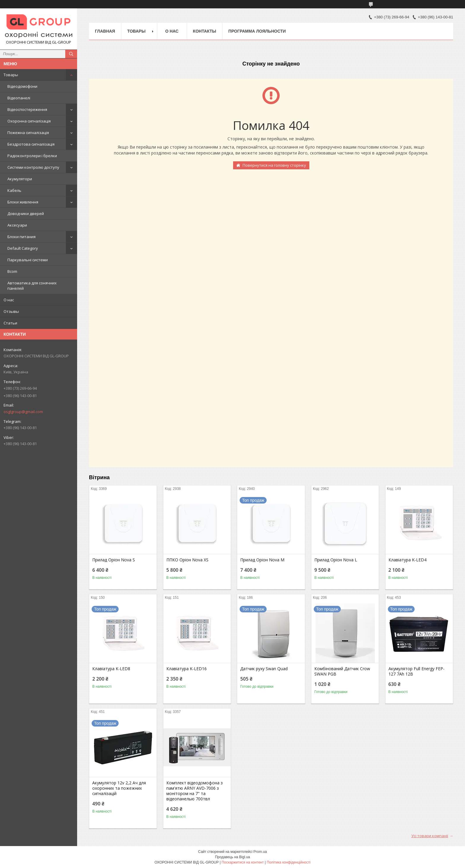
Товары (11, 75)
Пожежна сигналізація (28, 133)
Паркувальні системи (28, 260)
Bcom (12, 271)
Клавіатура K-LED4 (407, 560)
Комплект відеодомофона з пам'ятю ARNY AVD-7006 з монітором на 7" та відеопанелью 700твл (195, 791)
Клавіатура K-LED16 (187, 669)
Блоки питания (22, 237)
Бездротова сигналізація (31, 144)
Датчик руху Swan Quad (264, 669)
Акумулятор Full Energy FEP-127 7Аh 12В (417, 671)
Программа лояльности (257, 31)
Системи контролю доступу (33, 167)
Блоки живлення (23, 202)
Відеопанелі (19, 98)
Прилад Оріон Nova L (336, 560)
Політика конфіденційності (289, 862)
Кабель (14, 190)
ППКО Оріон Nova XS (187, 560)
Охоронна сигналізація (29, 121)
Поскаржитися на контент (243, 862)
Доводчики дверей (26, 214)
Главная (105, 31)
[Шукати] (71, 54)
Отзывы (11, 311)
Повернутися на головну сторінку (274, 165)
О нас (9, 300)
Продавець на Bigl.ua (232, 857)
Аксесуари (17, 225)
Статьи (10, 323)
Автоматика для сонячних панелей (32, 286)
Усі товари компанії (430, 836)
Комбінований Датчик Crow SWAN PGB (342, 671)
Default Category (23, 248)
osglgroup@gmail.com (23, 412)
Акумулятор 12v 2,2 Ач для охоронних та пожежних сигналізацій (119, 788)
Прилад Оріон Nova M (262, 560)
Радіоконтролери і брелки (32, 156)
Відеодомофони (22, 86)
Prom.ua (260, 852)
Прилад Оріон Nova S (114, 560)
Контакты (205, 31)
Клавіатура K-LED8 (111, 669)
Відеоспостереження (27, 109)
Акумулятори (20, 179)
